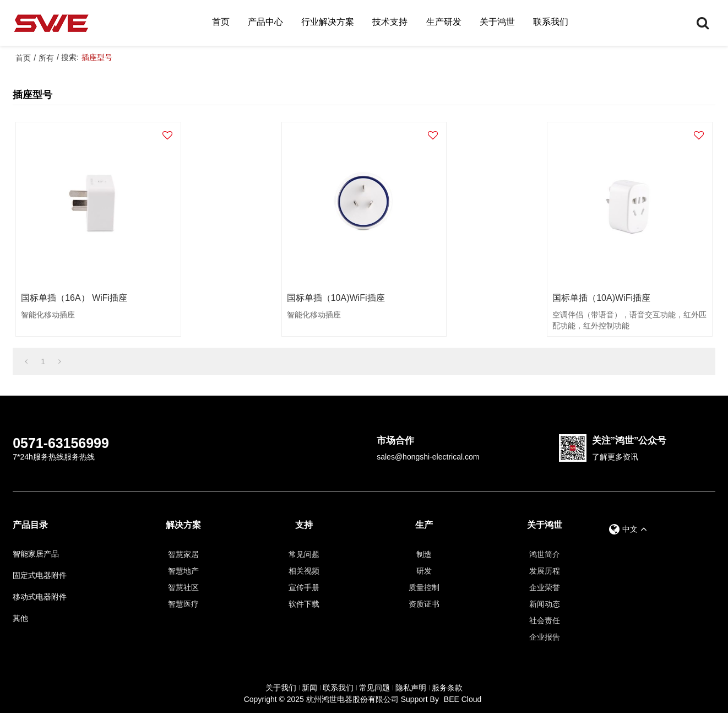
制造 (424, 554)
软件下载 (304, 604)
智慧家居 (183, 554)
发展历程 (545, 571)
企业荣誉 (545, 587)
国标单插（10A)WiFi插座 (336, 298)
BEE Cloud (463, 699)
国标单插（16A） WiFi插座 (74, 298)
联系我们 (551, 22)
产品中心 (265, 22)
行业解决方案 (328, 22)
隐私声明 (411, 688)
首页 (221, 22)
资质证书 (424, 604)
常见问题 (304, 554)
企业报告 (545, 637)
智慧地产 (183, 571)
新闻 (309, 688)
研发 (424, 571)
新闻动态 (545, 604)
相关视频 (304, 571)
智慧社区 (183, 587)
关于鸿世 (497, 22)
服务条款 (447, 688)
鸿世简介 (545, 554)
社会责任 (545, 620)
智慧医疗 (183, 604)
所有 (46, 58)
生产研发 (444, 22)
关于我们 (281, 688)
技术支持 (390, 22)
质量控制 (424, 587)
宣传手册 (304, 587)
